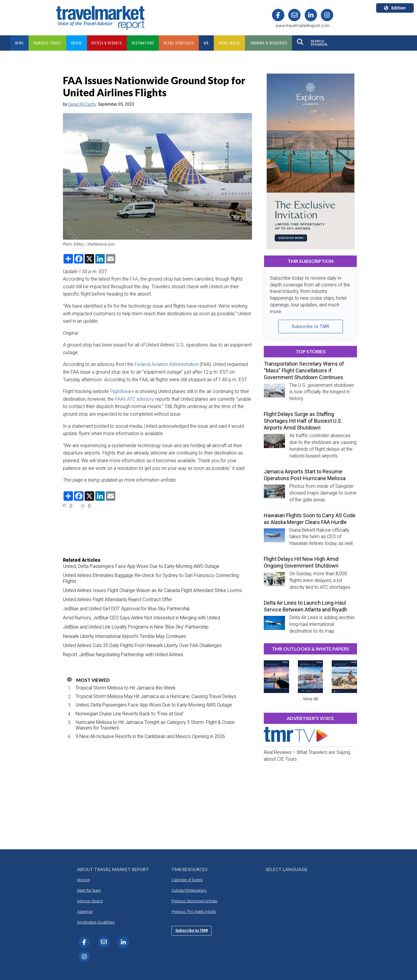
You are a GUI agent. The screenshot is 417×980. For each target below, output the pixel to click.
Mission (84, 880)
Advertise (85, 912)
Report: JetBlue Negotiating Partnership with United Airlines (123, 655)
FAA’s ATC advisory (135, 399)
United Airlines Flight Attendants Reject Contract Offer (117, 600)
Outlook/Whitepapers (189, 890)
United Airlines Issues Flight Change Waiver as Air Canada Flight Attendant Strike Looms (152, 590)
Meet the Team (89, 890)
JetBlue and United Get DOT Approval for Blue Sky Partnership (126, 609)
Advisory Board (90, 901)
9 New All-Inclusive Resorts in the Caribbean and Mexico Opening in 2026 (150, 736)
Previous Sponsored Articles (195, 901)
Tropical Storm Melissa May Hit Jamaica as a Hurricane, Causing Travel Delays (156, 696)
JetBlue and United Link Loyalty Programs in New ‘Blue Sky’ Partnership (136, 627)
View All (310, 699)
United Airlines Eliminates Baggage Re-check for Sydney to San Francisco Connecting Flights (151, 578)
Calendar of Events (187, 880)
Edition (395, 8)
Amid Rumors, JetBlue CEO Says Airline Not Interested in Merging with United (141, 618)
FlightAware (122, 391)
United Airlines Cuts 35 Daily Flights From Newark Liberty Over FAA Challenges (142, 645)
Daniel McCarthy (82, 104)
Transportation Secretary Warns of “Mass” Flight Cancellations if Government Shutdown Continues (304, 370)
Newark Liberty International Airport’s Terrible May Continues (125, 636)
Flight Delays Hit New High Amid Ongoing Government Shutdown (301, 562)
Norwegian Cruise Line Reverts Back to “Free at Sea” (130, 714)
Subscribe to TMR (311, 326)
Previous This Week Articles (194, 912)
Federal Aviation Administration (167, 364)
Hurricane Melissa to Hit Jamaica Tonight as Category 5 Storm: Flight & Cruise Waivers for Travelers (155, 725)
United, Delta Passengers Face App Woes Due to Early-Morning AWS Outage (141, 566)
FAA (134, 279)
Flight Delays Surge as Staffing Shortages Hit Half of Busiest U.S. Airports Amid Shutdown (303, 421)
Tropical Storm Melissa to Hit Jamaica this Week (126, 688)
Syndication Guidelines (96, 922)
